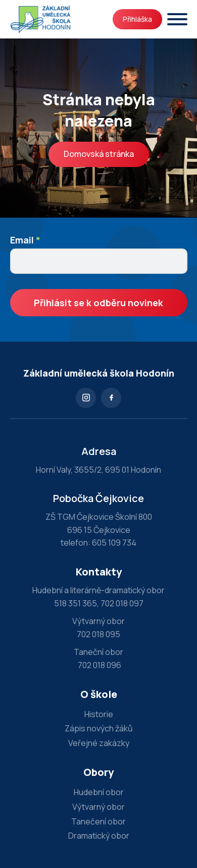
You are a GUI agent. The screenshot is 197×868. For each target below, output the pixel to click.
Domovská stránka (99, 154)
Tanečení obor (98, 821)
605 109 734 (114, 543)
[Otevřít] (177, 19)
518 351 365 (76, 603)
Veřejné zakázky (99, 743)
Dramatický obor (99, 836)
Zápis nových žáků (99, 728)
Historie (99, 714)
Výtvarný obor (98, 807)
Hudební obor (99, 792)
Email (25, 240)
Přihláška (137, 19)
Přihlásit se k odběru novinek (98, 303)
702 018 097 (122, 603)
